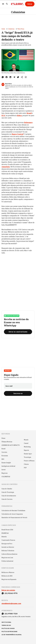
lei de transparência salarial (12, 635)
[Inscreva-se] (18, 393)
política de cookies (8, 628)
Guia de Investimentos (9, 496)
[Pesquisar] (7, 4)
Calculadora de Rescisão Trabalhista (13, 511)
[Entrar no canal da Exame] (18, 332)
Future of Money (29, 461)
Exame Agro (28, 454)
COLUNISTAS (6, 477)
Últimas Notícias (7, 442)
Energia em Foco (7, 544)
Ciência (26, 464)
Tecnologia (28, 457)
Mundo (26, 440)
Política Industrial (7, 561)
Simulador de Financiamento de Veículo (14, 518)
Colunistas (18, 12)
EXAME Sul (5, 533)
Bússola (4, 537)
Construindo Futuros (8, 540)
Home (3, 29)
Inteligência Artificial (8, 466)
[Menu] (3, 4)
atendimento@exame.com (11, 603)
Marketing (27, 447)
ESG (3, 459)
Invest (4, 470)
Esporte (26, 450)
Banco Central (17, 134)
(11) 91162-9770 (11, 593)
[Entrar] (30, 4)
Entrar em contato (8, 590)
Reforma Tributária (8, 551)
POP (25, 468)
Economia (5, 456)
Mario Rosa (21, 29)
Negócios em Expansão (9, 579)
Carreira (4, 452)
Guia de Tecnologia (8, 492)
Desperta (8, 371)
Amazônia (6, 167)
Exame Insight (6, 463)
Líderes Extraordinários (9, 554)
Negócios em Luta (7, 558)
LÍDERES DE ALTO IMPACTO (11, 445)
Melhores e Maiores (8, 572)
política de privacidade (9, 632)
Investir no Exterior (8, 547)
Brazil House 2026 (7, 530)
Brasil (3, 449)
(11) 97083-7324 (11, 614)
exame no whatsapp (12, 316)
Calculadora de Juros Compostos (12, 514)
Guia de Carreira (7, 499)
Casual (26, 443)
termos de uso (6, 625)
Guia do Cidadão (7, 489)
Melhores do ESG (7, 576)
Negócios (5, 473)
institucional (6, 622)
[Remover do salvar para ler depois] (26, 77)
